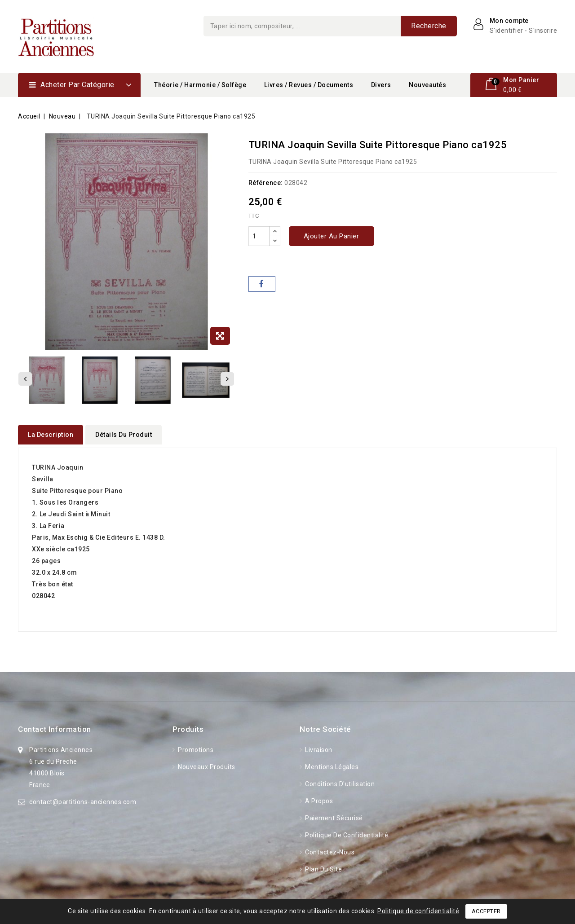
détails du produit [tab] (124, 435)
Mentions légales (331, 764)
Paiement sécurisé (333, 815)
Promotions (195, 747)
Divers (381, 85)
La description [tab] (51, 435)
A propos (318, 798)
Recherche (429, 26)
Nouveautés (427, 85)
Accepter (486, 911)
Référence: (266, 183)
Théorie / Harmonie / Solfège (200, 85)
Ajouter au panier (332, 236)
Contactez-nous (329, 849)
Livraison (318, 747)
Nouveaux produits (206, 764)
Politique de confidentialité (346, 832)
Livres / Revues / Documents (309, 85)
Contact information (55, 726)
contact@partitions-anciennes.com (83, 799)
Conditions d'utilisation (339, 781)
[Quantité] (259, 236)
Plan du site (323, 866)
